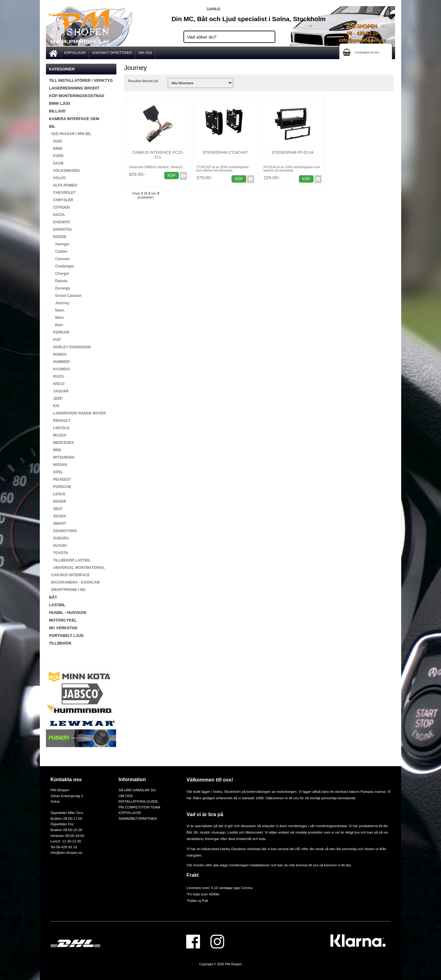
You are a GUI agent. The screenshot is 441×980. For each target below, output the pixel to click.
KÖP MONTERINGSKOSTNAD (77, 96)
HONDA (58, 354)
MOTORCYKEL (63, 620)
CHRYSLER (61, 200)
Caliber (58, 252)
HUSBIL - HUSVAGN (68, 613)
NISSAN (58, 465)
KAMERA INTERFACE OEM (74, 119)
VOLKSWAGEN (64, 171)
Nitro (56, 318)
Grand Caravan (65, 296)
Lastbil (233, 832)
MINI (55, 450)
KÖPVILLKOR (75, 53)
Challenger (62, 266)
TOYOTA (58, 553)
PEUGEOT (60, 479)
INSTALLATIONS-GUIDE (138, 801)
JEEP (56, 399)
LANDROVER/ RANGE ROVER (77, 413)
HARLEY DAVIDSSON (70, 347)
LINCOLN (59, 428)
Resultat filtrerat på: (143, 81)
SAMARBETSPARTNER (138, 818)
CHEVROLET (62, 193)
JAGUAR (59, 391)
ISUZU (57, 376)
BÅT (53, 597)
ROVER (58, 501)
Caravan (59, 259)
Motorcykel (254, 832)
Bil (196, 832)
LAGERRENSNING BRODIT (74, 88)
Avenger (59, 244)
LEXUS (57, 494)
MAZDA (58, 435)
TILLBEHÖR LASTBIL (70, 560)
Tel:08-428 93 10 (64, 847)
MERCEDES (61, 443)
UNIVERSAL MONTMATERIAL (77, 568)
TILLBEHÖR (60, 643)
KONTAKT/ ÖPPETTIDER (112, 53)
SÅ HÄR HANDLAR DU (137, 790)
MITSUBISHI (62, 457)
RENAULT (60, 421)
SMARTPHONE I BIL (68, 590)
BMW (56, 149)
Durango (60, 288)
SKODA (58, 516)
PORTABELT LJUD (66, 636)
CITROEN (59, 207)
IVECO (57, 384)
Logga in (213, 8)
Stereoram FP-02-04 (292, 152)
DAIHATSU (60, 229)
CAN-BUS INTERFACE (69, 575)
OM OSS (145, 53)
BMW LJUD (60, 103)
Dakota (58, 281)
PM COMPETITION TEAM (139, 807)
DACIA (57, 215)
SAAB (56, 163)
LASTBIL (57, 605)
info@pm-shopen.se (362, 40)
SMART (58, 524)
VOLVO (57, 178)
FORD (56, 156)
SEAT (56, 509)
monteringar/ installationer (249, 865)
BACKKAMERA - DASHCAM (74, 582)
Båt (189, 832)
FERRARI (59, 332)
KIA (54, 406)
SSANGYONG (63, 531)
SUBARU (59, 538)
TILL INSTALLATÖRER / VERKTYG (81, 80)
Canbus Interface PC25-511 (158, 155)
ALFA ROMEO (63, 185)
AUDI (55, 141)
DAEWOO (60, 222)
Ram (56, 325)
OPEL (56, 472)
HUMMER (59, 362)
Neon (57, 310)
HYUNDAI (59, 369)
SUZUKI (58, 546)
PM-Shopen (234, 964)
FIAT (55, 340)
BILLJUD (57, 111)
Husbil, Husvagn (213, 832)
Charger (59, 274)
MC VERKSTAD (63, 628)
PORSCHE (60, 487)
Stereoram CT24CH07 (225, 152)
